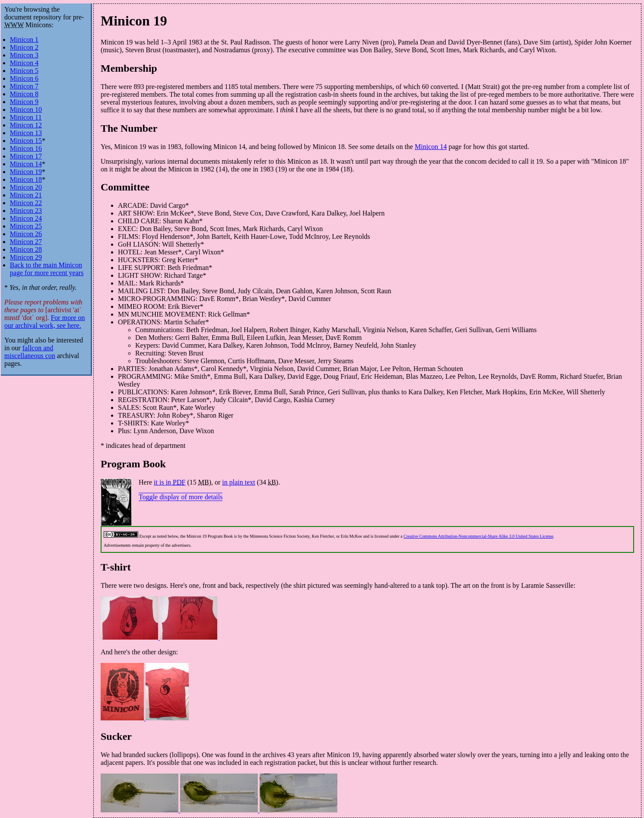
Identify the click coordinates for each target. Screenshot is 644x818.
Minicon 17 (26, 156)
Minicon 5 (24, 71)
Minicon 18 (26, 179)
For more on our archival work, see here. (45, 322)
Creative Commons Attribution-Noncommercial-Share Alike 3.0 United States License (478, 536)
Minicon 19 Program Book (210, 536)
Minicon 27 (26, 242)
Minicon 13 (26, 133)
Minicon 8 (24, 94)
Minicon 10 (26, 109)
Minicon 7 (24, 86)
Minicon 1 (24, 40)
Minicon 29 (26, 257)
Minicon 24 (26, 218)
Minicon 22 (26, 203)
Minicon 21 (26, 195)
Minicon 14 (431, 147)
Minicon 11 (26, 117)
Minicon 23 (26, 211)
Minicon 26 (26, 234)
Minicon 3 (24, 55)
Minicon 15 (26, 141)
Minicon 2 (24, 47)
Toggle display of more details (181, 497)
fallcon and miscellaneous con (30, 352)
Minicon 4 (24, 63)
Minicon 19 (134, 21)
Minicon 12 (26, 125)
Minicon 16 (26, 148)
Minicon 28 (26, 249)
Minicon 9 (24, 102)
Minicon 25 (26, 226)
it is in (170, 482)
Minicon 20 (26, 187)
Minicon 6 (24, 78)
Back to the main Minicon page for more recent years (47, 269)
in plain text (238, 482)
